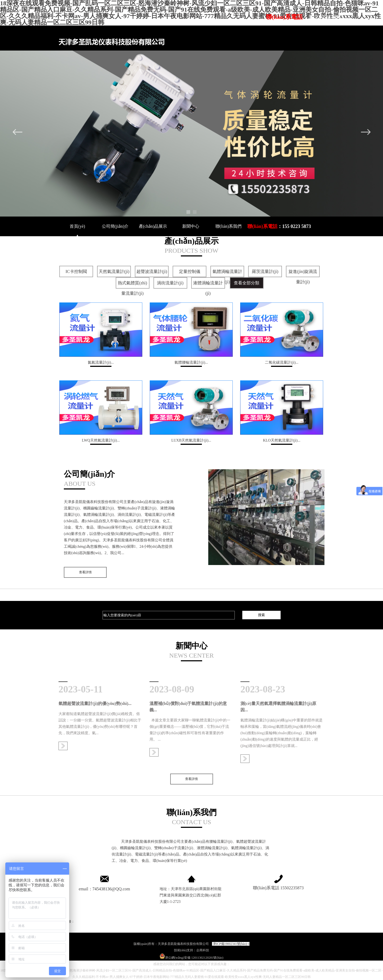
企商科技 (203, 950)
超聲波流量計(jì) (152, 271)
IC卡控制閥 (76, 271)
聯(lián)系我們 (229, 226)
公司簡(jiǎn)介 (115, 226)
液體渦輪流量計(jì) (208, 288)
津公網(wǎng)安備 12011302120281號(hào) (191, 958)
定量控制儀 (190, 271)
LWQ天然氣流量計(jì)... (101, 442)
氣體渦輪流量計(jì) (227, 277)
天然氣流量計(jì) (114, 271)
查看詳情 (85, 572)
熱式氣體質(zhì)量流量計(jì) (132, 288)
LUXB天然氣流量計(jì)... (191, 442)
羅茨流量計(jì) (265, 271)
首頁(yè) (77, 226)
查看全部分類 (247, 283)
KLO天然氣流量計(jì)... (282, 442)
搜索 (261, 615)
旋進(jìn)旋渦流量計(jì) (303, 277)
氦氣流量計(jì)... (101, 364)
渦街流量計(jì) (170, 283)
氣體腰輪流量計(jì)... (191, 364)
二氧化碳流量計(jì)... (282, 364)
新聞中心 (191, 226)
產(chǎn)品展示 (153, 226)
